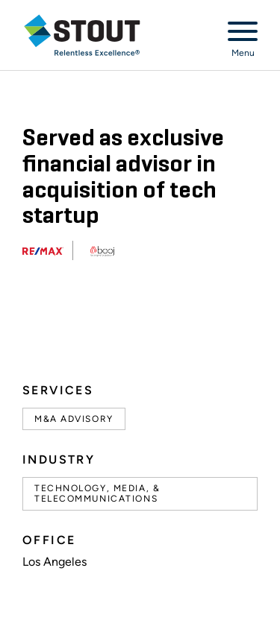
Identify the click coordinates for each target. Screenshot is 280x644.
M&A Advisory (74, 419)
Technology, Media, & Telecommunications (97, 493)
